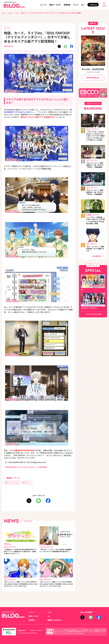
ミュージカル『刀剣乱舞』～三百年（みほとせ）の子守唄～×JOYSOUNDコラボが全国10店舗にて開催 (95, 218)
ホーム (4, 13)
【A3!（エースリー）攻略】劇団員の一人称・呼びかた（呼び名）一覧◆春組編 (95, 190)
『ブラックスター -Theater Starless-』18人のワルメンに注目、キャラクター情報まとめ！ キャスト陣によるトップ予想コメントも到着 (95, 135)
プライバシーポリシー (37, 630)
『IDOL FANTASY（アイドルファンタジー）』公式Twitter (26, 467)
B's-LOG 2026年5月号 (93, 69)
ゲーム (17, 13)
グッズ (76, 5)
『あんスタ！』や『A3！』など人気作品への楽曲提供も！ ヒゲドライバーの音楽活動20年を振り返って (56, 552)
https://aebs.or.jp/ (79, 633)
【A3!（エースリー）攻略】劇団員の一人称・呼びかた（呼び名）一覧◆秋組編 (95, 164)
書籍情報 (67, 5)
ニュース (43, 5)
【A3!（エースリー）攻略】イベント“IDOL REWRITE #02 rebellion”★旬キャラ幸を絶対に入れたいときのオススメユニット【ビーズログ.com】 (56, 590)
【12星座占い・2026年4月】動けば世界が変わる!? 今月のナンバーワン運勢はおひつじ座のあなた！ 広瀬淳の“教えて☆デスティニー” (21, 553)
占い (83, 5)
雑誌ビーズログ (55, 5)
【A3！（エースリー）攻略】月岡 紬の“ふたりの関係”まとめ (96, 245)
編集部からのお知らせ (55, 620)
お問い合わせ (22, 630)
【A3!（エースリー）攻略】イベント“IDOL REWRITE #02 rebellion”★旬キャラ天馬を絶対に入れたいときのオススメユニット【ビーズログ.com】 (21, 590)
